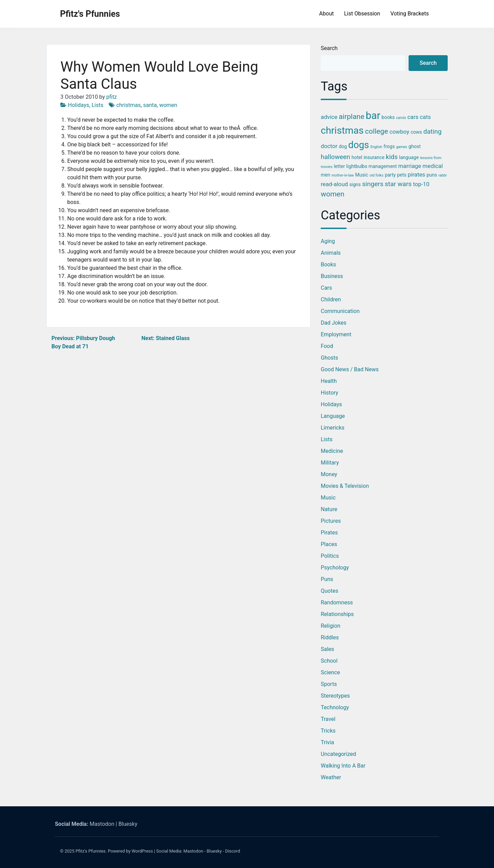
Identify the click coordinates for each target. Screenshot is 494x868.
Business (332, 276)
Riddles (330, 637)
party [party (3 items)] (390, 175)
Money (329, 474)
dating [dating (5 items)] (432, 131)
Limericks (333, 428)
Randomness (337, 602)
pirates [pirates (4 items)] (416, 174)
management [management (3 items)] (383, 166)
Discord (233, 851)
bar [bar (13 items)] (373, 116)
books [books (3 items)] (388, 117)
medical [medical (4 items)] (433, 166)
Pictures (331, 521)
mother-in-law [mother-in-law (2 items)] (343, 175)
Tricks (328, 731)
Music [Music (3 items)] (362, 175)
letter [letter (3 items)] (339, 166)
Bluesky (128, 824)
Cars (326, 288)
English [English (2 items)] (376, 147)
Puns (327, 579)
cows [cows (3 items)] (416, 132)
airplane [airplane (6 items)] (351, 117)
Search (329, 48)
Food (327, 346)
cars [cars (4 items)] (413, 117)
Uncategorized (338, 754)
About (326, 14)
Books (328, 264)
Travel (328, 719)
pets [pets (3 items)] (402, 175)
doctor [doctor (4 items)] (329, 146)
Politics (330, 556)
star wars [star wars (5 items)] (398, 184)
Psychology (335, 568)
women (168, 105)
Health (329, 381)
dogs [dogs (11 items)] (359, 145)
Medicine (332, 451)
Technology (335, 707)
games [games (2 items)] (402, 147)
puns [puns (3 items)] (432, 175)
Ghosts (330, 358)
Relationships (337, 614)
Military (330, 463)
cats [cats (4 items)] (425, 117)
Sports (329, 684)
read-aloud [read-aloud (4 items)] (334, 184)
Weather (331, 777)
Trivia (327, 742)
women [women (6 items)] (333, 194)
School (329, 661)
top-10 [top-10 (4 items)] (421, 184)
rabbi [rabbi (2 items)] (443, 175)
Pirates (329, 533)
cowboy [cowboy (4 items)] (399, 132)
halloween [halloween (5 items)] (336, 157)
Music (328, 498)
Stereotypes (335, 696)
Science (330, 672)
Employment (336, 334)
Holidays (79, 105)
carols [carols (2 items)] (401, 118)
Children (331, 299)
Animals (331, 253)
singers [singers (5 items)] (373, 184)
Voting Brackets (410, 14)
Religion (331, 626)
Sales (327, 649)
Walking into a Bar (343, 766)
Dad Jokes (334, 323)
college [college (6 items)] (377, 131)
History (330, 393)
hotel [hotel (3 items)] (357, 157)
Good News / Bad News (350, 369)
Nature (329, 509)
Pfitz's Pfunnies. (91, 851)
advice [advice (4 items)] (329, 117)
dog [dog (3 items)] (343, 146)
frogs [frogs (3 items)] (389, 146)
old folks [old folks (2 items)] (377, 175)
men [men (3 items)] (325, 175)
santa (150, 105)
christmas (128, 105)
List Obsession (362, 14)
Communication (340, 311)
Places (329, 544)
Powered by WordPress (130, 851)
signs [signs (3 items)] (355, 184)
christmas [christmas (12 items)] (342, 130)
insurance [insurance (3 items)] (374, 157)
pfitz (112, 97)
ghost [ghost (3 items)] (415, 146)
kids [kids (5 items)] (392, 157)
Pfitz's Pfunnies (90, 14)
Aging (328, 241)
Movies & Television (345, 486)
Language (333, 416)
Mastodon (102, 824)
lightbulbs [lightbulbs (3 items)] (357, 166)
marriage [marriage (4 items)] (410, 166)
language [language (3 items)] (409, 157)
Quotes (330, 591)
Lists (97, 105)
